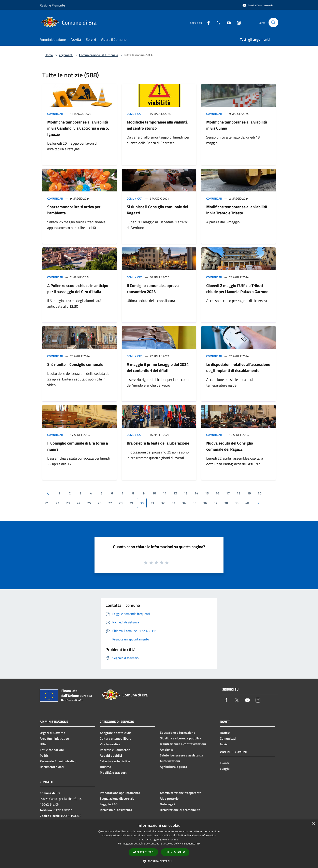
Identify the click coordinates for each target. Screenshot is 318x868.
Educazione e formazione (177, 733)
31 (152, 503)
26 (100, 503)
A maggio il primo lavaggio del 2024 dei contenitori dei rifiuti (158, 367)
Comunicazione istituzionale (99, 55)
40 (247, 503)
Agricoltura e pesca (173, 767)
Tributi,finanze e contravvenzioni (183, 744)
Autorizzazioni (170, 761)
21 (47, 503)
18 (238, 493)
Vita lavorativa (110, 744)
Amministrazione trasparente (180, 793)
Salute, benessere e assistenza (182, 755)
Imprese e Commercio (115, 750)
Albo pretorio (169, 798)
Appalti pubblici (111, 755)
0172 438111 (63, 810)
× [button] (313, 824)
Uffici (44, 744)
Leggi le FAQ (109, 804)
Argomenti (66, 55)
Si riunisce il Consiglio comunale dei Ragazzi (157, 210)
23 (68, 503)
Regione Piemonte (52, 5)
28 (121, 503)
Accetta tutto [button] (143, 852)
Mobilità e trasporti (114, 772)
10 (154, 493)
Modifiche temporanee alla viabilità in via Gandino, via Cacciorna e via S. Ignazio (78, 128)
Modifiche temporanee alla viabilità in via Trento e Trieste (237, 210)
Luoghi (225, 769)
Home (49, 55)
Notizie (225, 733)
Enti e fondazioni (52, 750)
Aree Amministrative (54, 738)
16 (217, 493)
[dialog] (159, 844)
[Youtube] (227, 22)
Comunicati (55, 114)
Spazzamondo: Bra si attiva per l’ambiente (74, 210)
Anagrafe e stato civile (116, 733)
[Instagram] (237, 22)
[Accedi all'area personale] (258, 5)
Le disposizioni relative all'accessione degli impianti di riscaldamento (238, 367)
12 (175, 493)
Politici (45, 755)
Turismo (105, 767)
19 (249, 493)
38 (226, 503)
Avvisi (224, 744)
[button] (159, 861)
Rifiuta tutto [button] (175, 852)
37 (216, 503)
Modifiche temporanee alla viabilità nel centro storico (157, 125)
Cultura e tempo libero (116, 738)
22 (57, 503)
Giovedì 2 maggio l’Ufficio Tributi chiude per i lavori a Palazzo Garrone (237, 288)
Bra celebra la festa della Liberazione (158, 443)
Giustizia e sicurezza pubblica (180, 738)
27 (110, 503)
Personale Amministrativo (58, 761)
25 (89, 503)
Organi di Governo (53, 733)
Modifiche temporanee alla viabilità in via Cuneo (237, 125)
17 (228, 493)
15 (207, 493)
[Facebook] (207, 22)
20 (260, 493)
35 (194, 503)
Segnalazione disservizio (117, 798)
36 (205, 503)
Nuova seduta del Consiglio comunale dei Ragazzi (230, 446)
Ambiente (167, 750)
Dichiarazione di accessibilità (180, 810)
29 (131, 503)
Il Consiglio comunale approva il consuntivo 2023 (154, 288)
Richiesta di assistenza (116, 810)
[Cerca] (273, 23)
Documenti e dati (52, 767)
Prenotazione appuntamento (120, 793)
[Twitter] (217, 22)
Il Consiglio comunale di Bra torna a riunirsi (78, 446)
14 (196, 493)
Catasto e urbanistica (115, 761)
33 (173, 503)
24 (78, 503)
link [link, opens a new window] (198, 844)
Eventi (224, 763)
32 (163, 503)
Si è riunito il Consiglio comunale (75, 364)
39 (237, 503)
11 (165, 493)
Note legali (167, 804)
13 (186, 493)
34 (184, 503)
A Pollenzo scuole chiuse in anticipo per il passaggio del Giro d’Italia (78, 288)
